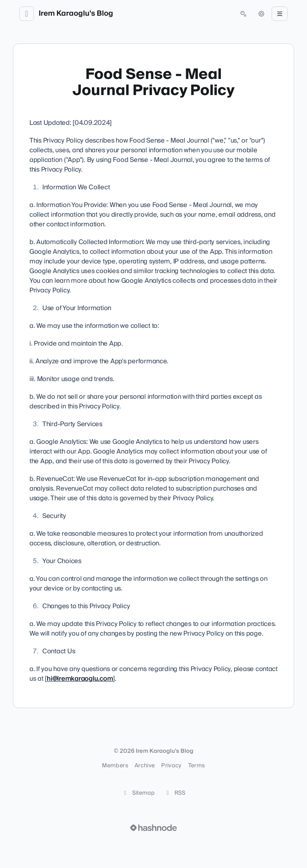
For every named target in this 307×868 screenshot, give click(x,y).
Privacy (171, 766)
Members (115, 766)
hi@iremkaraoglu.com (80, 679)
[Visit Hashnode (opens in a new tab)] (153, 828)
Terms (197, 766)
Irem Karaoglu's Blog (76, 14)
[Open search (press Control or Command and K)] (243, 14)
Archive (145, 766)
